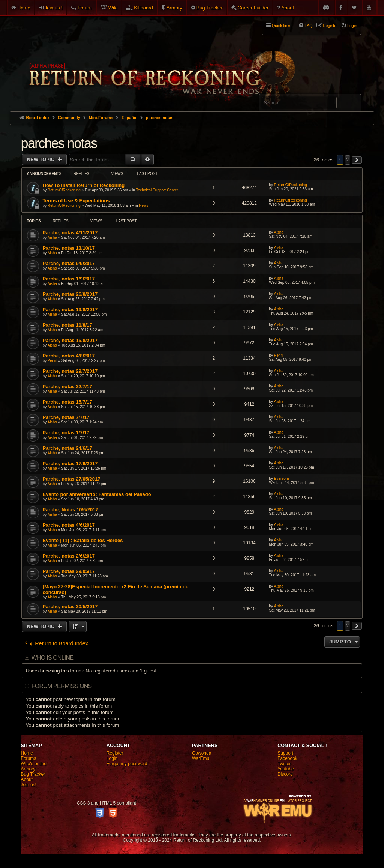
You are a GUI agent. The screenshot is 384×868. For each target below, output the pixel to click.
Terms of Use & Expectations (76, 201)
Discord (285, 774)
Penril (52, 361)
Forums (29, 758)
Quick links (282, 26)
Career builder (253, 8)
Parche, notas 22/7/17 (67, 387)
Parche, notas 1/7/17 (66, 433)
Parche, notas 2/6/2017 (69, 556)
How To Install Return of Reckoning (84, 185)
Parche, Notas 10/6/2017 (70, 510)
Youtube (286, 769)
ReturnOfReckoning (64, 190)
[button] (357, 160)
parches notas (59, 143)
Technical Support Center (157, 190)
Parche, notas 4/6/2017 (69, 525)
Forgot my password (127, 764)
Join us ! (54, 8)
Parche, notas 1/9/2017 (69, 279)
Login (112, 758)
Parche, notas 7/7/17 (66, 417)
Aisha (52, 237)
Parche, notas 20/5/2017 (70, 607)
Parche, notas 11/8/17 (67, 325)
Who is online (52, 658)
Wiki (113, 8)
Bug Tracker (210, 8)
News (143, 206)
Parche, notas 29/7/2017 (70, 371)
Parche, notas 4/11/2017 (70, 233)
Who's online (34, 764)
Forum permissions (62, 686)
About (288, 8)
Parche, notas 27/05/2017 (72, 479)
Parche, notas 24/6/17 (67, 448)
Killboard (143, 8)
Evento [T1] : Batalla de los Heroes (83, 540)
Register (115, 753)
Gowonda (202, 753)
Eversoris (282, 478)
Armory (174, 8)
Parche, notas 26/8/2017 (70, 294)
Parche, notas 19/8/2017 (70, 310)
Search (351, 104)
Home (24, 8)
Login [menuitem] (352, 26)
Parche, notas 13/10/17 (69, 248)
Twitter (284, 764)
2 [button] (348, 160)
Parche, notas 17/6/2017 (70, 463)
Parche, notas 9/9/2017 (69, 263)
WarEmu (201, 758)
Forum (85, 8)
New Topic (41, 159)
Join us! (29, 785)
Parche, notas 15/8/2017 (70, 340)
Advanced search (285, 91)
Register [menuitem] (330, 26)
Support (285, 753)
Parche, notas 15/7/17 (67, 402)
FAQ (309, 26)
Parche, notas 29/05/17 (69, 571)
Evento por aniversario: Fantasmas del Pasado (97, 494)
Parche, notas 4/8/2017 (69, 356)
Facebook (287, 758)
